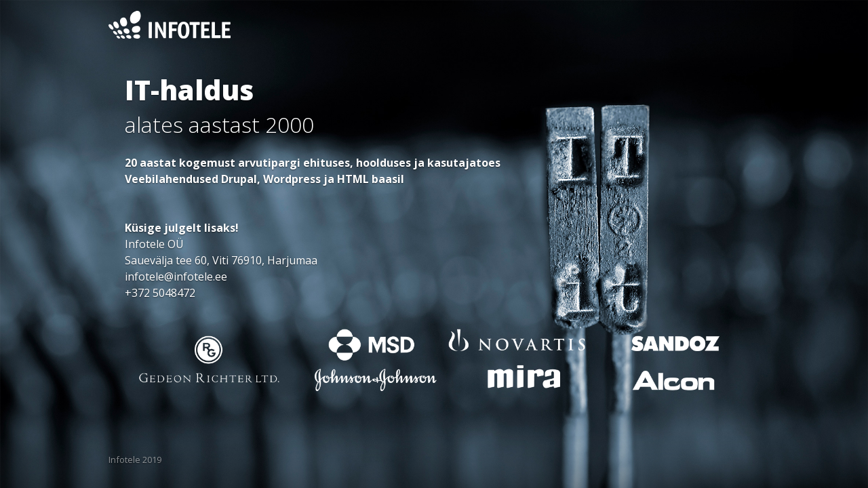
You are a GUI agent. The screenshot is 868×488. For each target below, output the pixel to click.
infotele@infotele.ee (176, 277)
